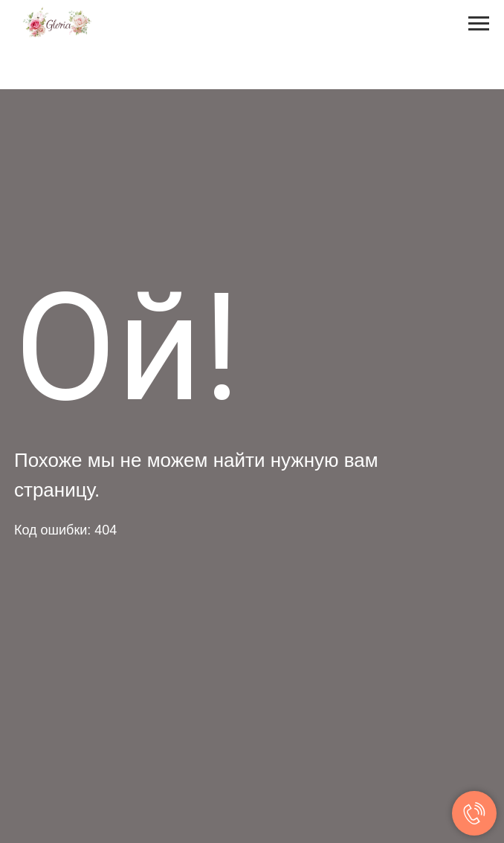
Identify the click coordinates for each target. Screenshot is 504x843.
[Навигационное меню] (479, 24)
